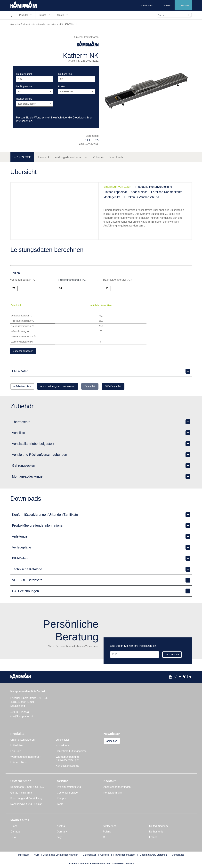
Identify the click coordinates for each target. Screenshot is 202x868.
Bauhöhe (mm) (66, 74)
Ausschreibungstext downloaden (65, 387)
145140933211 (22, 157)
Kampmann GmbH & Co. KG (27, 788)
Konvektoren (63, 746)
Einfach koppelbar (115, 192)
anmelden (114, 742)
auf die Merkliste (24, 387)
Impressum (23, 855)
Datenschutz (89, 855)
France (153, 838)
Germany (62, 832)
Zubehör (98, 157)
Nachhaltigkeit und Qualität (26, 805)
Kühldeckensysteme (68, 766)
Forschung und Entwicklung (27, 799)
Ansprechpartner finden (117, 788)
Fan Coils (16, 752)
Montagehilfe (112, 197)
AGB (36, 855)
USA (13, 838)
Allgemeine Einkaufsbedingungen (61, 855)
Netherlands (156, 832)
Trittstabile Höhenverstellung (153, 187)
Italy (59, 838)
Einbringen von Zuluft (117, 187)
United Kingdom (159, 827)
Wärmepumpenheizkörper (25, 757)
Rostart (62, 86)
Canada (15, 832)
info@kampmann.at (22, 717)
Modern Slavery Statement (154, 855)
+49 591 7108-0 (20, 713)
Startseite (15, 24)
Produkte (25, 24)
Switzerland (110, 827)
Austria (61, 827)
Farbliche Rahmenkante (167, 192)
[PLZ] (134, 655)
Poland (107, 832)
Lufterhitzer (17, 746)
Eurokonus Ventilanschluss (141, 197)
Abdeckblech (139, 192)
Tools (60, 805)
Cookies (105, 855)
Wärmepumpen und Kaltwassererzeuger (67, 759)
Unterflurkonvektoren (40, 24)
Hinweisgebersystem (124, 855)
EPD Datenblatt (129, 387)
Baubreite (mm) (24, 74)
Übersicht (43, 157)
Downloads (116, 157)
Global (14, 827)
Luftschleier (63, 740)
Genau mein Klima (21, 793)
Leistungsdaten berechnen (71, 157)
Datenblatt (101, 387)
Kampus (62, 799)
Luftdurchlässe (19, 763)
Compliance (178, 855)
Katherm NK (56, 24)
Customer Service (67, 793)
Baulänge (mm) (24, 86)
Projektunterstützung (69, 788)
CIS (105, 838)
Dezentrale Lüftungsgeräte (71, 752)
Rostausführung (24, 99)
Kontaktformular (113, 793)
